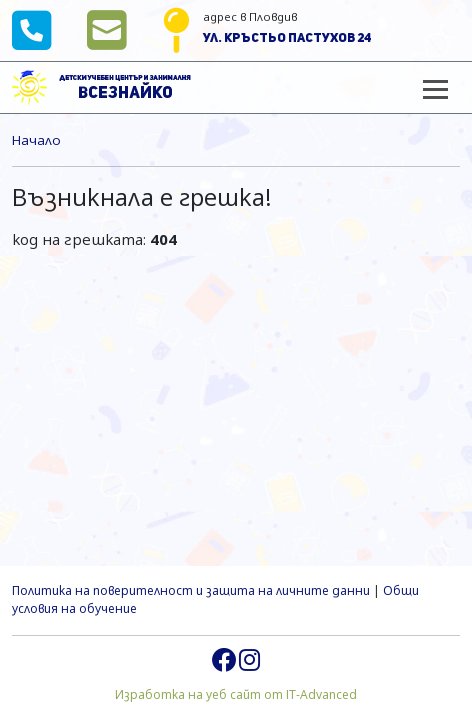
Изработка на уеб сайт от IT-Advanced (236, 694)
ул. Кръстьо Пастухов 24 (287, 38)
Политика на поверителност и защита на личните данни (191, 590)
